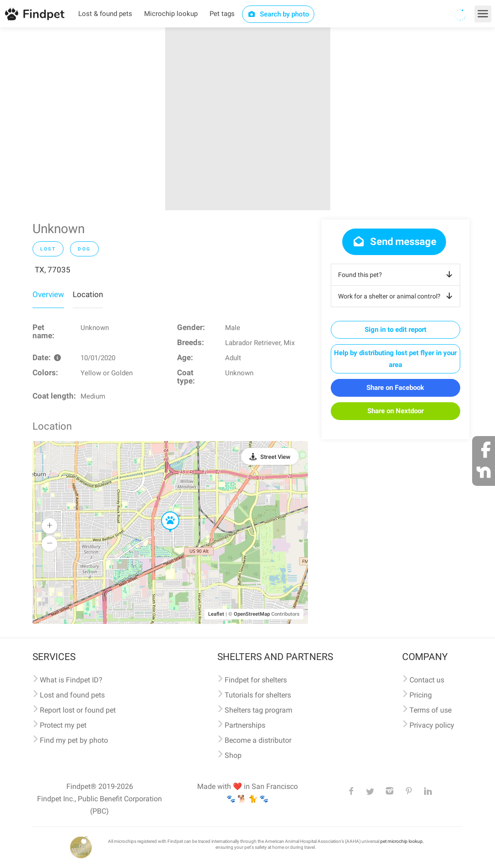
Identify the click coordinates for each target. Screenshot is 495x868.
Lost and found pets (72, 695)
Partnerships (245, 725)
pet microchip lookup (401, 841)
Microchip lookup (171, 14)
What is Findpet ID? (71, 680)
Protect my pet (63, 725)
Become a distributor (258, 740)
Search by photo (278, 14)
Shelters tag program (258, 710)
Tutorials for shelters (258, 695)
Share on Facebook (395, 388)
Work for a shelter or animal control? (397, 296)
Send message (394, 242)
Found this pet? (397, 275)
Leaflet (216, 614)
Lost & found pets (105, 14)
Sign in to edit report (395, 330)
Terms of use (430, 710)
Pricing (421, 695)
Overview (48, 294)
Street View (275, 457)
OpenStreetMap (252, 614)
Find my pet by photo (74, 740)
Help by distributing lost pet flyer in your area (395, 359)
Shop (233, 755)
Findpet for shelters (256, 680)
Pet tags (222, 14)
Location (88, 294)
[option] (248, 119)
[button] (164, 512)
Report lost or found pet (78, 710)
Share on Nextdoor (395, 411)
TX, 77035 (53, 270)
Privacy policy (432, 725)
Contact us (427, 680)
